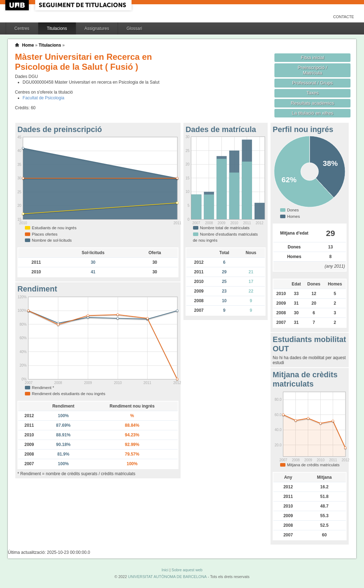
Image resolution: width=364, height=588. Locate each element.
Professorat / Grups (312, 83)
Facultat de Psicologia (44, 98)
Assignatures (97, 28)
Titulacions (57, 28)
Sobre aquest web (187, 570)
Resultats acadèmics (312, 103)
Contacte (344, 17)
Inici (165, 570)
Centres (22, 28)
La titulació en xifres (313, 113)
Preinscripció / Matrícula (313, 70)
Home (28, 45)
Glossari (134, 28)
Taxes (313, 93)
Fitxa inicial (312, 57)
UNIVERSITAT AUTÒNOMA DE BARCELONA (167, 577)
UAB (18, 5)
